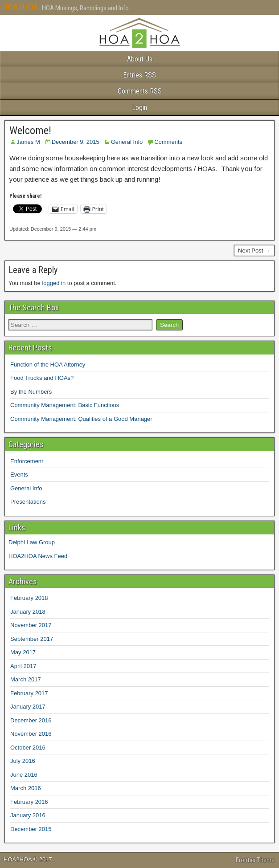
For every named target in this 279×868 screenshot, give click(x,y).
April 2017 (23, 666)
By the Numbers (31, 392)
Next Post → (254, 251)
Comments (168, 142)
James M (28, 142)
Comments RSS (140, 91)
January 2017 (28, 707)
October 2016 (28, 748)
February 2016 (29, 802)
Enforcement (27, 461)
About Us (140, 59)
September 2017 (32, 639)
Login (139, 108)
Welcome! (30, 130)
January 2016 (28, 815)
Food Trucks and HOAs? (42, 378)
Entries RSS (139, 75)
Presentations (28, 502)
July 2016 (23, 761)
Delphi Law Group (32, 542)
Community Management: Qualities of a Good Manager (81, 419)
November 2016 (31, 734)
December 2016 (31, 720)
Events (19, 475)
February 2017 (29, 693)
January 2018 (28, 612)
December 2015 (31, 829)
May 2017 (23, 652)
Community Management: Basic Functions (65, 405)
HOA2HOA (20, 7)
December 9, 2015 (76, 142)
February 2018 (29, 598)
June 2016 (24, 775)
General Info (127, 142)
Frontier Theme (255, 860)
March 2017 (26, 679)
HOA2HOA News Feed (38, 556)
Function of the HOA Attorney (48, 365)
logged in (54, 283)
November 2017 (31, 625)
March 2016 (26, 788)
